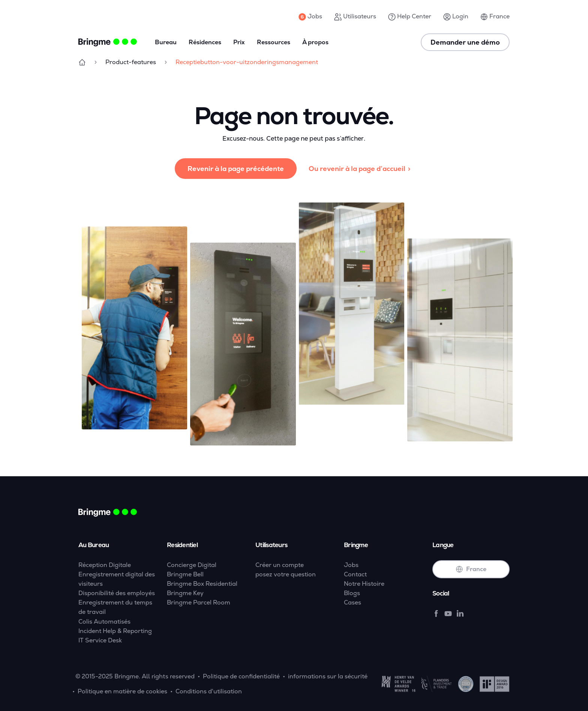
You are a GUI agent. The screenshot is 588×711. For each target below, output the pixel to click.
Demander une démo (465, 42)
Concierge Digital (192, 565)
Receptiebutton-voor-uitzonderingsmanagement (247, 62)
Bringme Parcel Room (199, 602)
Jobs (310, 16)
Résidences (205, 42)
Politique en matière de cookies (122, 691)
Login (456, 16)
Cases (352, 602)
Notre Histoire (364, 584)
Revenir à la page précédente (236, 169)
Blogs (352, 593)
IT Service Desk (100, 640)
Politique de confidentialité (241, 676)
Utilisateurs (355, 16)
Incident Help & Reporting (115, 631)
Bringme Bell (185, 574)
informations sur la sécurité (328, 676)
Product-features (131, 62)
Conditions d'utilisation (209, 691)
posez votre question (286, 574)
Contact (355, 574)
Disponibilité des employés (117, 593)
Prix (239, 42)
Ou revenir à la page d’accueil (361, 169)
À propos (315, 42)
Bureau (166, 42)
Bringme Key (185, 593)
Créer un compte (280, 565)
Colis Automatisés (104, 622)
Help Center (410, 16)
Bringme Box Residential (202, 584)
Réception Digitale (105, 565)
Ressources (274, 42)
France (495, 16)
